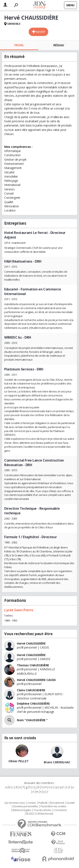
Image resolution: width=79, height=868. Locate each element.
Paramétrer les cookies (54, 806)
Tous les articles (42, 810)
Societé (71, 803)
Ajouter (40, 32)
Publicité (43, 803)
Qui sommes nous (15, 803)
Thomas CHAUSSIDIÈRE (33, 665)
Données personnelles (26, 806)
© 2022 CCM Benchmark (40, 814)
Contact (31, 803)
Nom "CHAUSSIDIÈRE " (32, 720)
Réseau (59, 45)
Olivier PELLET (18, 761)
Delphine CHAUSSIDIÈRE (33, 704)
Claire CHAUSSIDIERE (31, 690)
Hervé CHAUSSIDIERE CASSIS (36, 680)
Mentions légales (22, 810)
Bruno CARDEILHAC (57, 762)
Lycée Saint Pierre (19, 610)
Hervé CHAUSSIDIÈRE (31, 643)
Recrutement (57, 803)
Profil (19, 45)
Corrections (60, 810)
